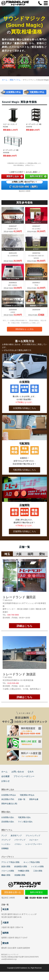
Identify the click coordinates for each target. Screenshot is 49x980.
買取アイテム (15, 80)
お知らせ (5, 781)
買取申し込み (15, 176)
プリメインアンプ (33, 836)
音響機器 (5, 848)
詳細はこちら (24, 626)
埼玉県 (5, 909)
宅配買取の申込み (27, 795)
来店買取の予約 (8, 799)
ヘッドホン (6, 844)
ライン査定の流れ (25, 822)
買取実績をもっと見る (24, 329)
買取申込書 (34, 799)
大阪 (19, 554)
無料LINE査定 (38, 176)
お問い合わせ (18, 772)
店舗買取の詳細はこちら (24, 531)
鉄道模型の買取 (21, 867)
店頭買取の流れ (8, 822)
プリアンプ (6, 840)
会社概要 (5, 776)
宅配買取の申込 (37, 92)
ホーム (5, 80)
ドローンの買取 (8, 871)
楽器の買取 (6, 867)
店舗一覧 (22, 799)
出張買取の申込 (13, 92)
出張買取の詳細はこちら (24, 408)
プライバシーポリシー (24, 776)
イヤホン (18, 844)
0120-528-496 (13, 683)
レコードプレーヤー (34, 844)
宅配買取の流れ (24, 817)
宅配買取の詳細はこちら (24, 470)
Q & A (31, 772)
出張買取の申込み (9, 795)
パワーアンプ (20, 840)
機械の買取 (6, 875)
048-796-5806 (13, 615)
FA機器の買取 (24, 871)
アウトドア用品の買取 (10, 862)
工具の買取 (38, 871)
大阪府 (5, 923)
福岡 (30, 554)
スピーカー (34, 840)
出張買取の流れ (8, 817)
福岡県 (5, 933)
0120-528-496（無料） (25, 184)
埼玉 (7, 554)
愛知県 (5, 943)
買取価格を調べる (13, 892)
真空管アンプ (16, 836)
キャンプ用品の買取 (32, 862)
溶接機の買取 (20, 875)
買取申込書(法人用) (9, 804)
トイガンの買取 (37, 867)
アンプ (4, 836)
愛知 (42, 554)
